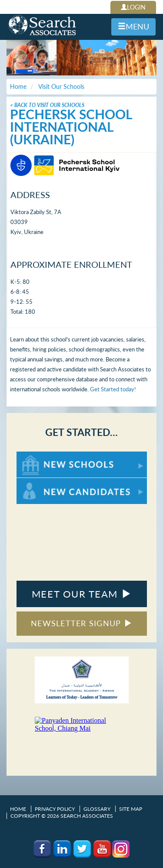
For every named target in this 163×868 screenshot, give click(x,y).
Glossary (97, 809)
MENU (133, 26)
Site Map (131, 809)
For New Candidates (44, 482)
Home (18, 809)
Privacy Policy (55, 809)
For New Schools (39, 456)
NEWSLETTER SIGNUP (81, 623)
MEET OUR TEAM (81, 594)
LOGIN (133, 7)
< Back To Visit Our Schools (47, 105)
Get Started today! (113, 389)
